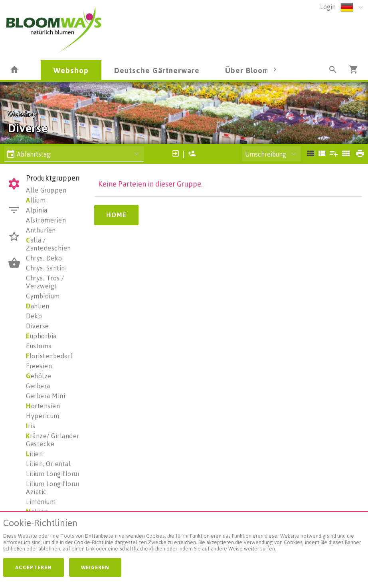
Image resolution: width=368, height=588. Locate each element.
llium (36, 200)
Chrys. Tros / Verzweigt (45, 282)
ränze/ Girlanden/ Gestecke (54, 440)
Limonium (41, 502)
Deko (34, 316)
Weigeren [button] (95, 567)
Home (116, 215)
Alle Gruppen (46, 190)
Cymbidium (43, 296)
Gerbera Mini (46, 396)
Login (328, 7)
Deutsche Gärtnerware (157, 70)
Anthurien (41, 230)
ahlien (38, 306)
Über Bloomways (256, 70)
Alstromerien (46, 220)
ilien (34, 454)
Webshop (71, 70)
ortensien (43, 406)
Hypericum (43, 416)
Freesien (39, 366)
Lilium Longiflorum (54, 474)
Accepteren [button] (34, 567)
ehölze (39, 376)
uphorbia (41, 336)
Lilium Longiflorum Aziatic (54, 488)
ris (31, 426)
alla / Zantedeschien (48, 244)
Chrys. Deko (44, 258)
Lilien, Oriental (48, 464)
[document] (184, 537)
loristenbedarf (49, 356)
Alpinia (37, 210)
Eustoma (39, 346)
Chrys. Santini (46, 268)
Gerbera (38, 386)
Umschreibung (266, 154)
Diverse (38, 326)
